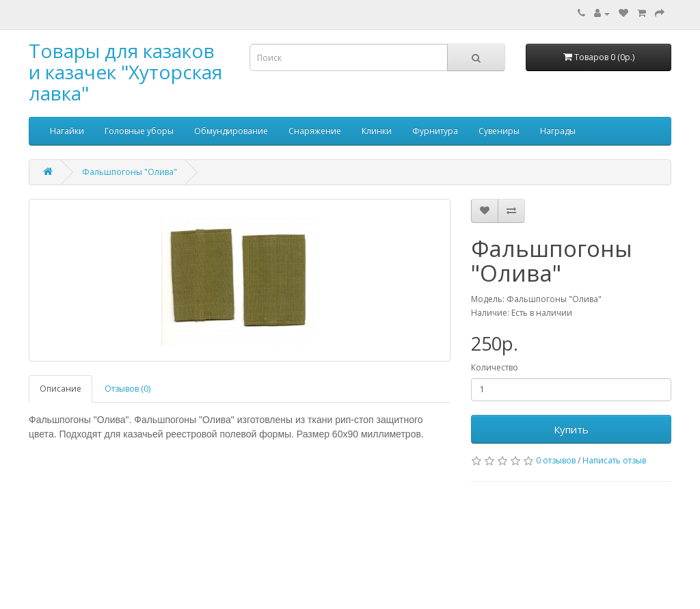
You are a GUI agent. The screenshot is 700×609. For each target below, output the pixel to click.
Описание (60, 389)
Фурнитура (435, 131)
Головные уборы (139, 131)
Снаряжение (315, 131)
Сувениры (499, 131)
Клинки (377, 131)
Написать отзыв (614, 460)
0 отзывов (556, 460)
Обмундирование (231, 131)
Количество (495, 367)
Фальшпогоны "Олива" (130, 172)
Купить (571, 429)
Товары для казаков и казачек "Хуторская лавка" (125, 72)
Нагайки (67, 131)
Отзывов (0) (127, 389)
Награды (558, 131)
